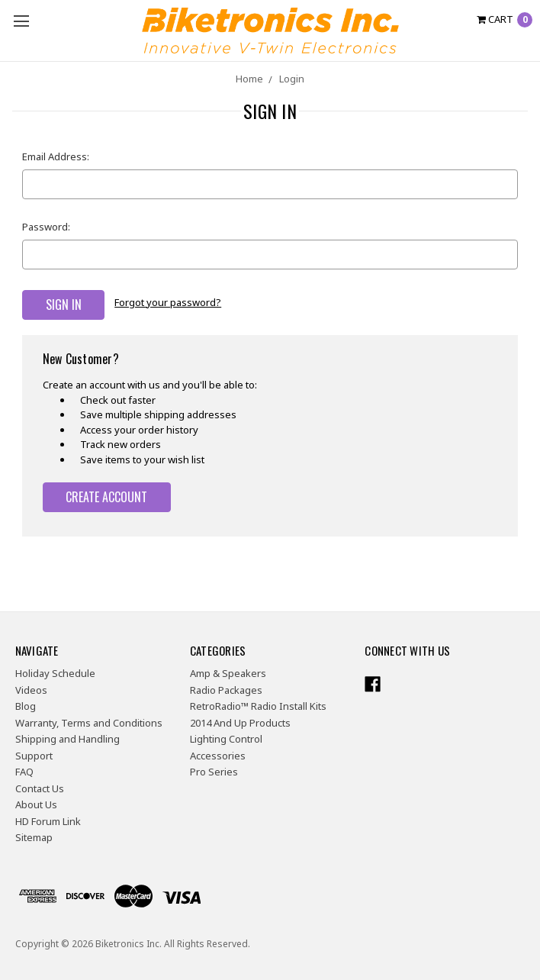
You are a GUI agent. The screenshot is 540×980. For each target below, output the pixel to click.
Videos (31, 689)
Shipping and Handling (67, 739)
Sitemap (34, 837)
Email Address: (56, 156)
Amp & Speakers (228, 673)
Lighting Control (226, 739)
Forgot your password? (168, 302)
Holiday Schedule (55, 673)
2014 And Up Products (240, 722)
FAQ (24, 772)
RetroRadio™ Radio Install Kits (258, 706)
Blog (26, 706)
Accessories (218, 755)
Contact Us (40, 788)
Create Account (106, 496)
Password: (46, 227)
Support (34, 755)
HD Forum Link (48, 820)
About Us (36, 804)
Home (249, 79)
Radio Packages (226, 689)
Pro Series (214, 772)
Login (292, 79)
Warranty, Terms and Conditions (89, 722)
